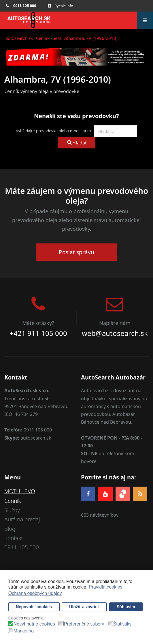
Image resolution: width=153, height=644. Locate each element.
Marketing (24, 631)
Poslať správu (76, 252)
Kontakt (14, 538)
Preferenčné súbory (84, 624)
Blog (10, 529)
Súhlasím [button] (126, 607)
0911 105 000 (22, 547)
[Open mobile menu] (61, 6)
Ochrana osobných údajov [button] (35, 593)
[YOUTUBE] (105, 494)
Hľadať (77, 143)
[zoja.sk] (123, 493)
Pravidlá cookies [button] (106, 587)
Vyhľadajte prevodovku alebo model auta (53, 131)
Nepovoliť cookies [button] (34, 607)
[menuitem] (21, 6)
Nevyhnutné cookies (34, 624)
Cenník (13, 501)
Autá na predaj (22, 519)
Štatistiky (122, 624)
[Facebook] (88, 494)
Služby (12, 510)
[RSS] (140, 494)
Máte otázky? (38, 323)
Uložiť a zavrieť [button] (84, 607)
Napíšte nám (115, 323)
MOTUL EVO (20, 491)
